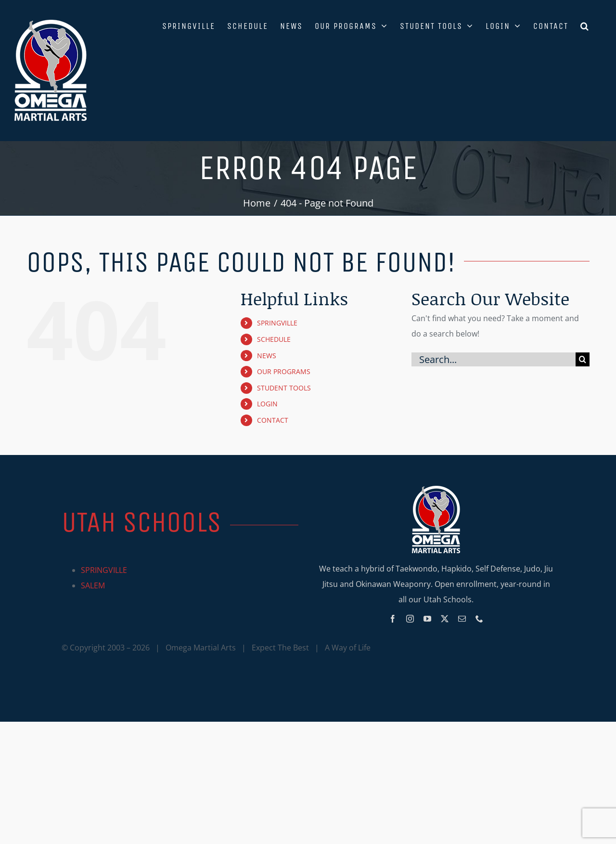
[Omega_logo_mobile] (436, 490)
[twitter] (445, 619)
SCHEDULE (274, 339)
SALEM (93, 585)
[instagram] (410, 619)
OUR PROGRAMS (284, 371)
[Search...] (494, 359)
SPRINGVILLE (277, 323)
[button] (585, 25)
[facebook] (393, 619)
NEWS (267, 356)
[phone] (479, 619)
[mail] (462, 619)
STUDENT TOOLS (284, 388)
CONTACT (273, 420)
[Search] (583, 359)
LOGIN (267, 404)
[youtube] (427, 619)
